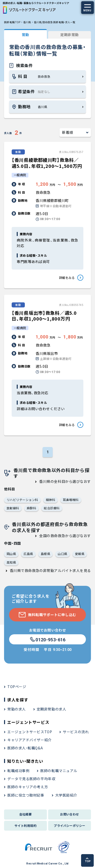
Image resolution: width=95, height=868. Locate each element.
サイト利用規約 (25, 825)
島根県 (45, 554)
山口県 (62, 554)
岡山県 (11, 554)
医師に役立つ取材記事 (26, 795)
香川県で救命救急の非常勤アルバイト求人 (45, 570)
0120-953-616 (47, 640)
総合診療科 (52, 508)
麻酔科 (32, 508)
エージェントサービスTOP (30, 732)
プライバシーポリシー (70, 825)
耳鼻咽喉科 (71, 500)
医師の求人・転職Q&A (25, 748)
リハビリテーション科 (22, 500)
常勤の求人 (17, 709)
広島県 (28, 554)
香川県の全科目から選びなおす (65, 481)
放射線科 (13, 508)
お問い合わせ (70, 814)
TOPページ (17, 687)
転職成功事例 (18, 771)
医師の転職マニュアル (59, 771)
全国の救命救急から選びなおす (65, 536)
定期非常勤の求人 (51, 709)
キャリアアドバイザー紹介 (30, 740)
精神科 (51, 500)
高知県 (11, 562)
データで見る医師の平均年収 (31, 779)
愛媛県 (80, 554)
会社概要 (26, 814)
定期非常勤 (70, 35)
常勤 (25, 35)
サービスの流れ (76, 732)
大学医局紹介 (66, 795)
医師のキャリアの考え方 (28, 787)
